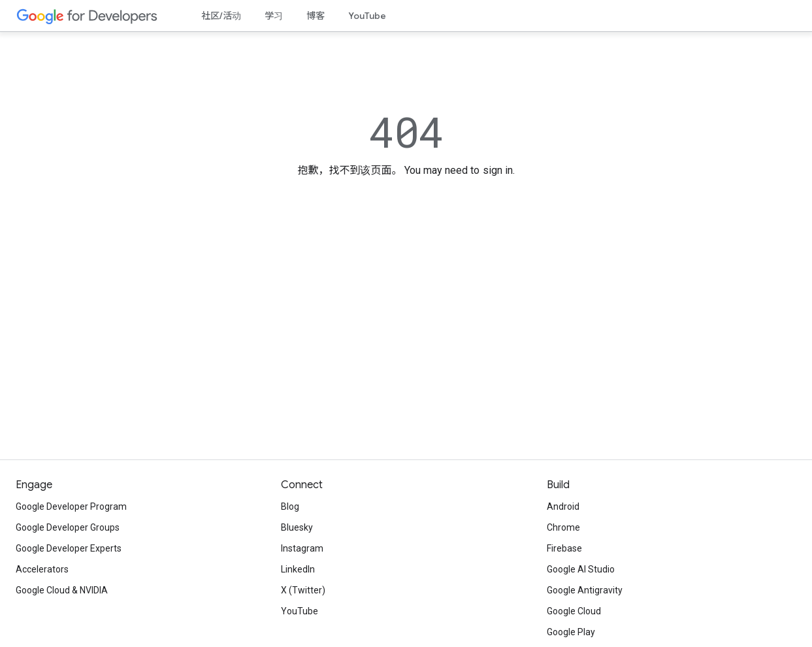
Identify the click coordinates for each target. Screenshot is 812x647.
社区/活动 (221, 16)
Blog (290, 506)
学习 (274, 16)
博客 (316, 16)
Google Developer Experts (69, 548)
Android (563, 506)
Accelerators (42, 569)
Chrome (563, 527)
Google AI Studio (581, 569)
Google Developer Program (71, 506)
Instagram (302, 548)
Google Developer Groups (68, 527)
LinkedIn (298, 569)
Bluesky (297, 527)
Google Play (571, 632)
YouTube (367, 16)
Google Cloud (574, 611)
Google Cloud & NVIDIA (62, 590)
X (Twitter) (303, 590)
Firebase (564, 548)
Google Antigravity (585, 590)
